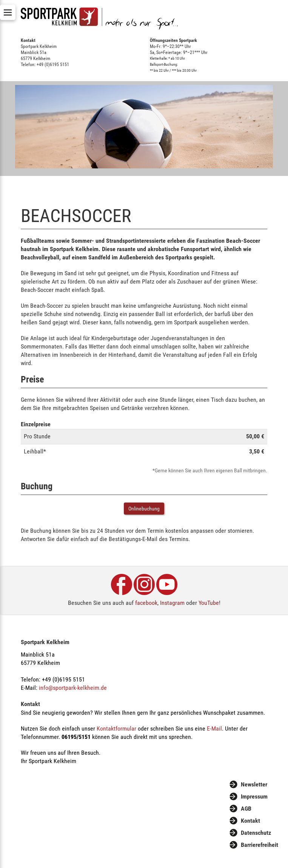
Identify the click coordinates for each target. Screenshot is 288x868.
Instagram (172, 603)
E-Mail (214, 728)
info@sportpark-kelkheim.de (73, 688)
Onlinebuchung (144, 509)
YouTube (209, 603)
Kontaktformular (116, 728)
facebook (146, 603)
